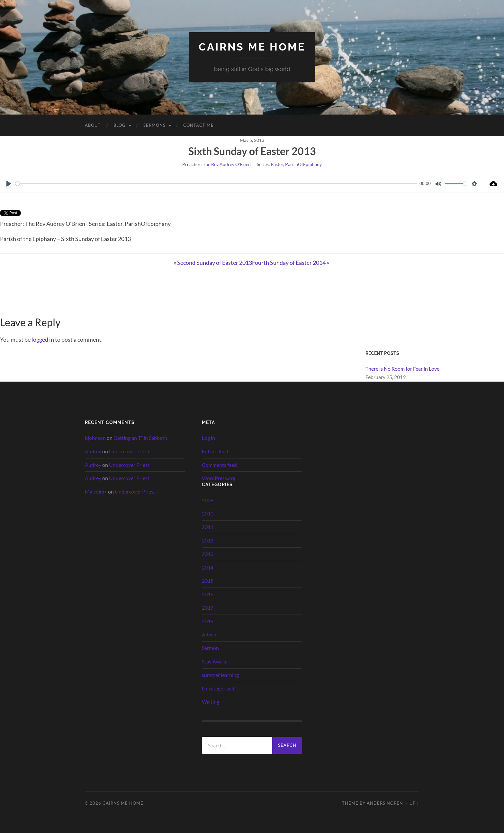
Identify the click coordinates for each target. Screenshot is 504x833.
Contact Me (198, 125)
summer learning (220, 675)
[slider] (216, 184)
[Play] (9, 184)
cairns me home (252, 47)
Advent (210, 634)
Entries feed (215, 451)
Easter (277, 164)
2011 (208, 527)
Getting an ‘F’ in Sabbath (140, 438)
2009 (208, 500)
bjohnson (95, 438)
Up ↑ (414, 803)
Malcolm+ (96, 491)
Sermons (154, 125)
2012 (208, 540)
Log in (208, 438)
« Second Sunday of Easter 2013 (213, 263)
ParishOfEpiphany (303, 164)
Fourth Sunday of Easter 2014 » (291, 263)
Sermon (210, 648)
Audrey (93, 451)
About (93, 125)
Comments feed (219, 465)
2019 (208, 621)
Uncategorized (218, 688)
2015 (208, 581)
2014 (208, 567)
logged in (43, 339)
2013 (208, 554)
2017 (208, 608)
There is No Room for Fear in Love (402, 369)
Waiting (211, 702)
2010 (208, 513)
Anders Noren (385, 803)
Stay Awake (215, 661)
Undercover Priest (129, 451)
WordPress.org (219, 478)
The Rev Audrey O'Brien (227, 164)
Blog (120, 125)
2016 (208, 594)
